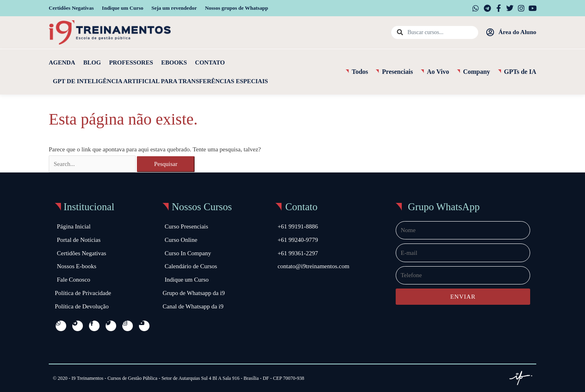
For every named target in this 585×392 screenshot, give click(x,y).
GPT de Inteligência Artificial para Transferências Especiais (160, 81)
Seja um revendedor (174, 8)
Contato (210, 62)
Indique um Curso (123, 8)
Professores (131, 62)
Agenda (62, 62)
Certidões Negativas (71, 8)
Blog (92, 62)
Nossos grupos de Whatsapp (236, 8)
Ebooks (174, 62)
